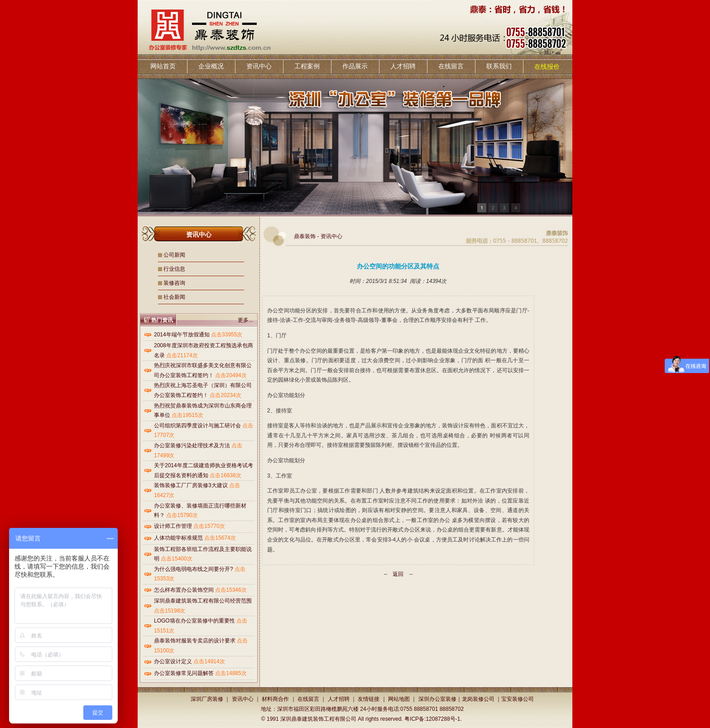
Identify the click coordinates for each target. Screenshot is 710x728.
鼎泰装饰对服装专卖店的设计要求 (195, 641)
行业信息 (174, 269)
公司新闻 (174, 255)
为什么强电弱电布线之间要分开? (194, 569)
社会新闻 (174, 297)
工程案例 (307, 66)
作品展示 (355, 66)
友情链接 (369, 699)
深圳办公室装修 (437, 699)
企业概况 (211, 66)
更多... (245, 320)
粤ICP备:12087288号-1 (432, 719)
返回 (398, 574)
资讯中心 (259, 66)
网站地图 (399, 699)
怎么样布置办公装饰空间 (184, 590)
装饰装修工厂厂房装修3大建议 (191, 485)
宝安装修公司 (518, 699)
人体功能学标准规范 (178, 538)
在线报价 (547, 67)
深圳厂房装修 (207, 699)
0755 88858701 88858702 (432, 709)
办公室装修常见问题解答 (184, 673)
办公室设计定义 (173, 661)
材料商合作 (275, 699)
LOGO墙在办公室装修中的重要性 (194, 621)
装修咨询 (174, 283)
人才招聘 (403, 66)
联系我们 (499, 66)
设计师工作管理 (173, 526)
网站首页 (163, 66)
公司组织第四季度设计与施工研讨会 (197, 426)
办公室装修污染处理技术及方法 (192, 445)
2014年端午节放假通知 (182, 335)
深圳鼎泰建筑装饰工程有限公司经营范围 (203, 601)
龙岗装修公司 (478, 699)
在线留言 (451, 66)
